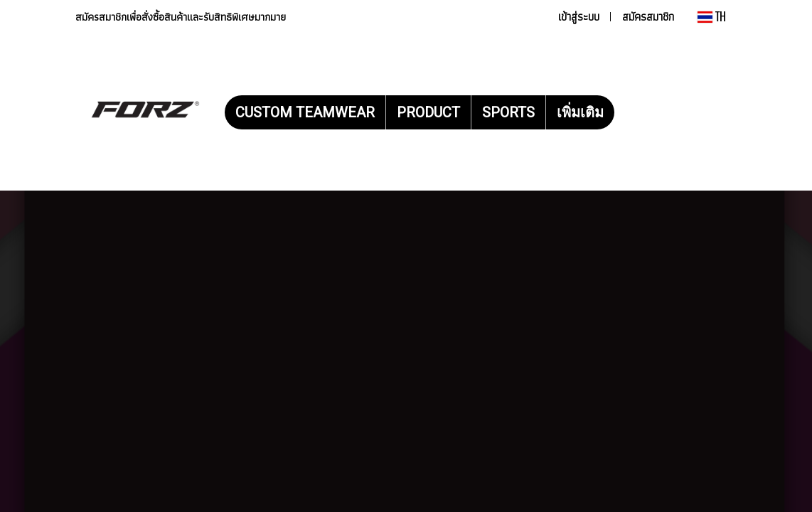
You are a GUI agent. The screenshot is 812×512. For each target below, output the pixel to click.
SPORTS (508, 112)
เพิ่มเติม (580, 112)
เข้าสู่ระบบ (579, 17)
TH (712, 17)
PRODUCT (428, 112)
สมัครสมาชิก (648, 17)
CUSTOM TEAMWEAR (305, 112)
